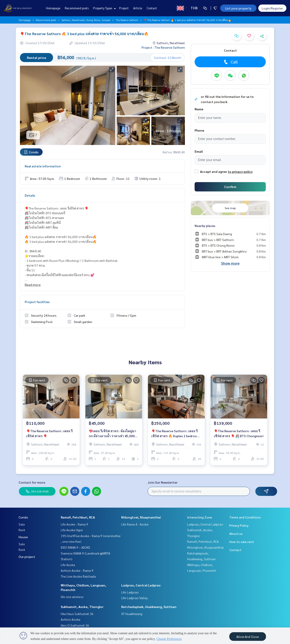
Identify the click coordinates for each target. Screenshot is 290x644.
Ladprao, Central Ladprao (141, 585)
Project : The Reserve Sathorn (163, 47)
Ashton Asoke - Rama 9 (77, 570)
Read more (33, 285)
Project (124, 8)
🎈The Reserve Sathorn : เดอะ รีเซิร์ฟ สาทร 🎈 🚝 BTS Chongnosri (239, 433)
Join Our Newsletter (163, 482)
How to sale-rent (242, 542)
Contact (152, 8)
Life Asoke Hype (72, 530)
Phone (199, 130)
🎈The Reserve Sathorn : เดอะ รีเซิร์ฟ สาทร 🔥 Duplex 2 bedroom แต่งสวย (175, 434)
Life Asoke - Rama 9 (74, 524)
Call (230, 62)
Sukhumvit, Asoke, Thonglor (82, 607)
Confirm (230, 187)
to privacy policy (240, 171)
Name (199, 109)
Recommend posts (77, 8)
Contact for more (32, 482)
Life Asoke (68, 565)
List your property (238, 8)
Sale (22, 524)
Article (138, 8)
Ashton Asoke (71, 619)
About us (236, 533)
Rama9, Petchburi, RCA (78, 517)
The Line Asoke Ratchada (78, 576)
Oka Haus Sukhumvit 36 (77, 614)
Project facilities (37, 302)
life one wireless (72, 597)
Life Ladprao (130, 592)
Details (30, 195)
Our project (27, 557)
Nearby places (205, 226)
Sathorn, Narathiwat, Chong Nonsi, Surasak (86, 20)
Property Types (104, 8)
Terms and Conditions (245, 517)
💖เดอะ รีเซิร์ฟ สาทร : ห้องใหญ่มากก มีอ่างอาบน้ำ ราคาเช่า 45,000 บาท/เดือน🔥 (112, 434)
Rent (22, 530)
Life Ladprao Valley (134, 598)
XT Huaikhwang (132, 614)
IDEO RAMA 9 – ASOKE (75, 547)
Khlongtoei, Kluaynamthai (141, 517)
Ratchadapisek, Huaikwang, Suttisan (149, 607)
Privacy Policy (239, 525)
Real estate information (43, 166)
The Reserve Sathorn (127, 20)
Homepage (53, 8)
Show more (230, 263)
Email (199, 151)
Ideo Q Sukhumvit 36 (75, 625)
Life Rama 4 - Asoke (135, 524)
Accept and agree (213, 171)
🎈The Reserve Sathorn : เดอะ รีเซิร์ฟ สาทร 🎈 (50, 433)
